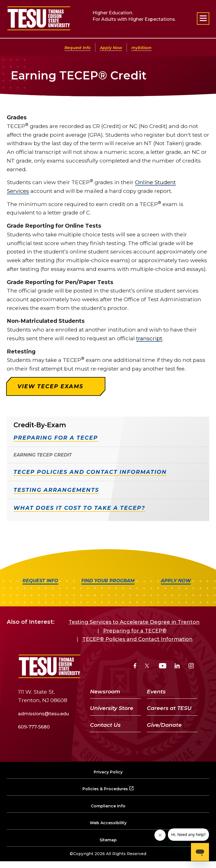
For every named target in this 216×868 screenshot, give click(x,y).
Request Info (77, 48)
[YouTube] (163, 667)
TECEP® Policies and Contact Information (138, 639)
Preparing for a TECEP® (135, 631)
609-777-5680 (34, 727)
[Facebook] (135, 667)
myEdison (141, 48)
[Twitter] (148, 667)
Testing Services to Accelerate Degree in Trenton (134, 622)
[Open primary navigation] (203, 19)
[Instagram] (191, 667)
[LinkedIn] (177, 667)
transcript (149, 338)
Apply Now (111, 48)
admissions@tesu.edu (43, 714)
